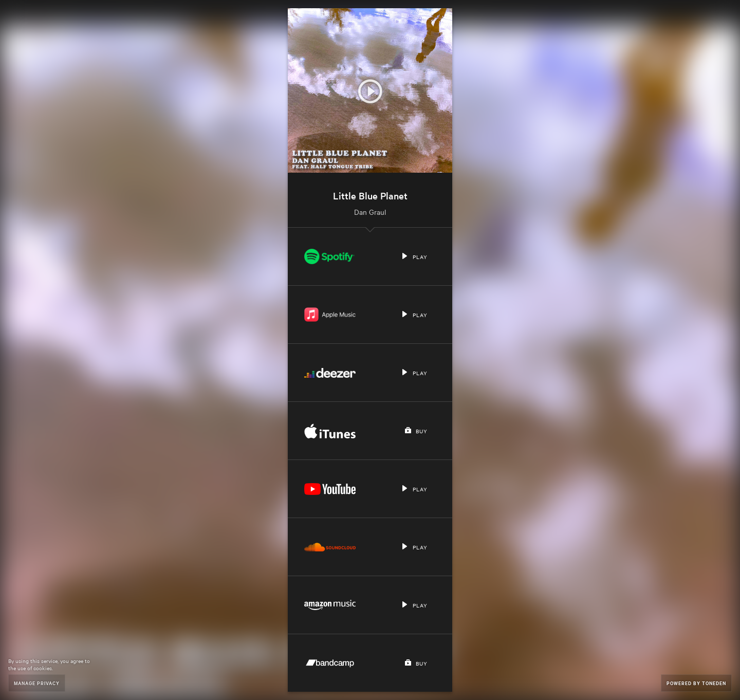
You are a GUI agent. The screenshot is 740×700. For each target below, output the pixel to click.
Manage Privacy (37, 683)
